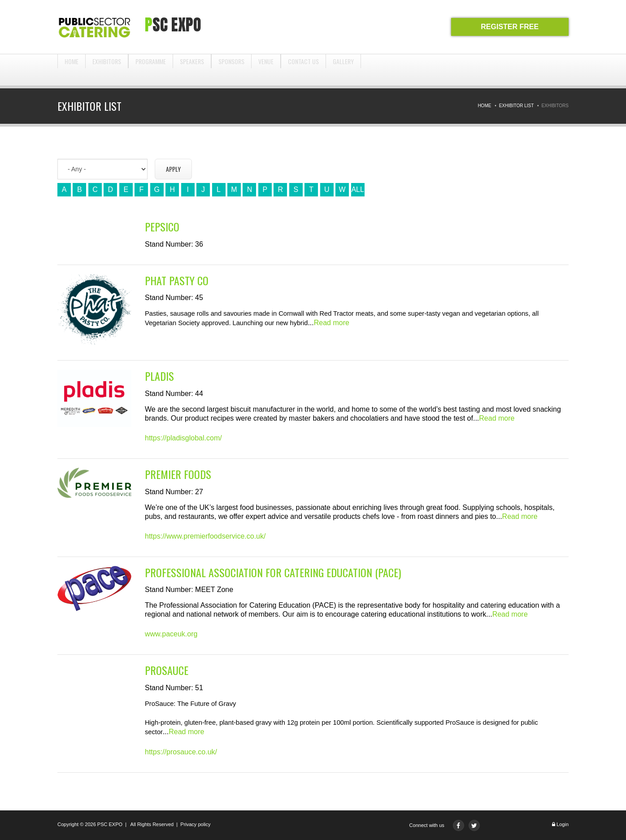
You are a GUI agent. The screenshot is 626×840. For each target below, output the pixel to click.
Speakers (192, 70)
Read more (332, 323)
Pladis (159, 376)
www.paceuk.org (171, 634)
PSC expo (173, 25)
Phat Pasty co (177, 281)
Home (72, 70)
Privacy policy (195, 824)
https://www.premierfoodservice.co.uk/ (205, 536)
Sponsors (231, 70)
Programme (151, 70)
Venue (266, 70)
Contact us (303, 70)
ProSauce (167, 670)
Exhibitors (107, 70)
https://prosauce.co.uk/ (181, 752)
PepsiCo (162, 227)
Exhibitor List (517, 106)
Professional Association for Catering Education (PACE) (273, 572)
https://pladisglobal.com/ (183, 438)
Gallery (343, 70)
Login (563, 824)
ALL (357, 189)
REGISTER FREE (510, 27)
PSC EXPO (110, 824)
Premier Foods (178, 474)
